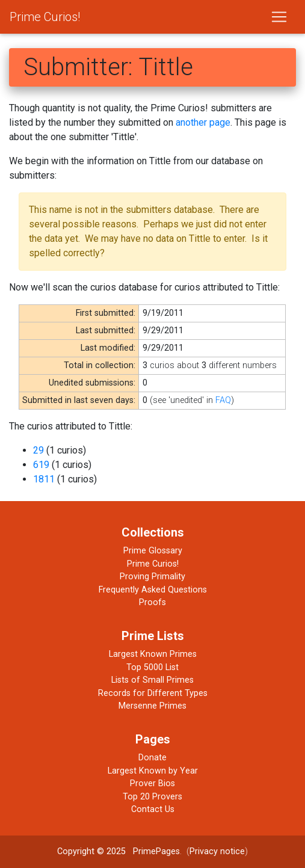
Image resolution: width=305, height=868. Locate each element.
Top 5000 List (152, 667)
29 (39, 450)
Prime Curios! (45, 17)
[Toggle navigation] (279, 17)
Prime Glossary (153, 551)
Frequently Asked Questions (153, 590)
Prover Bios (152, 783)
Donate (152, 758)
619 (41, 465)
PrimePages (156, 851)
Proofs (152, 602)
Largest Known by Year (153, 771)
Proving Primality (152, 577)
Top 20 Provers (152, 797)
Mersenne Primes (152, 706)
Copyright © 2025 (91, 851)
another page (203, 122)
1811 (44, 479)
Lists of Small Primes (152, 680)
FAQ (223, 400)
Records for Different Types (153, 693)
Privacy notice (217, 851)
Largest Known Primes (153, 654)
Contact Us (153, 809)
